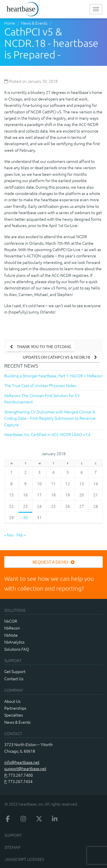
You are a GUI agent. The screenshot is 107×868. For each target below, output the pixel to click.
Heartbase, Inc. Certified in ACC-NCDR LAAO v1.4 (47, 434)
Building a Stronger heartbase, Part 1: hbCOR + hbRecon (53, 376)
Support (13, 835)
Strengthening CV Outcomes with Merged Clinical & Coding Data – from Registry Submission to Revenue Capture (50, 418)
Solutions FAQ (17, 649)
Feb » (21, 535)
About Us (12, 701)
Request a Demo (54, 562)
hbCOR (11, 621)
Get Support (15, 671)
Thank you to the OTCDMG (44, 346)
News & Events (34, 23)
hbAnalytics (14, 642)
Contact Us (14, 678)
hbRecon (12, 628)
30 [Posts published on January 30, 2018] (25, 517)
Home (10, 23)
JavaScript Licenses (24, 859)
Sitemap (12, 847)
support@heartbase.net (25, 768)
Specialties (14, 715)
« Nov (9, 535)
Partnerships (15, 708)
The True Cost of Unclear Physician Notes (40, 385)
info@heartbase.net (22, 762)
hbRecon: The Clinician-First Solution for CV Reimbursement (42, 399)
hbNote (11, 635)
